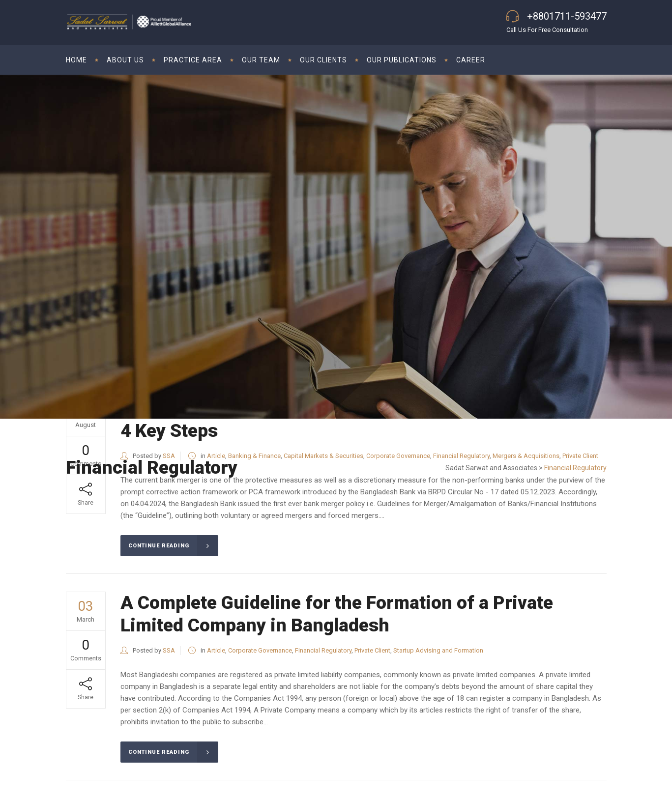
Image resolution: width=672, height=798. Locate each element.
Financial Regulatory (323, 650)
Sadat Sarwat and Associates (491, 468)
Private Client (372, 650)
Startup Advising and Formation (438, 650)
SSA (169, 650)
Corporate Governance (260, 650)
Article (216, 650)
